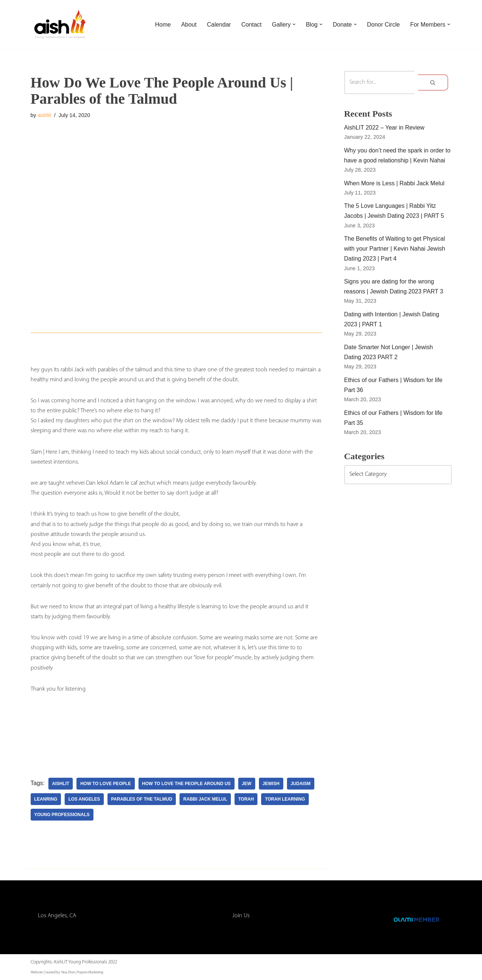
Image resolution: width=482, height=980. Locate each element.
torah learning (285, 799)
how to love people (105, 784)
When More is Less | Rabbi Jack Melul (394, 183)
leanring (46, 799)
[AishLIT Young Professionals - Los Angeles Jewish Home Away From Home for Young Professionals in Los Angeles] (60, 24)
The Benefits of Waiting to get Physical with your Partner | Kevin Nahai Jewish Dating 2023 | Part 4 (395, 249)
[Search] (380, 82)
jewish (271, 784)
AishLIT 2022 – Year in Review (384, 128)
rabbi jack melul (205, 799)
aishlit (45, 115)
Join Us (241, 916)
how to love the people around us (187, 784)
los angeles (84, 799)
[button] (294, 24)
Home (163, 25)
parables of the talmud (142, 799)
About (189, 25)
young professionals (62, 815)
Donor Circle (383, 25)
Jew (247, 784)
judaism (301, 784)
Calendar (219, 25)
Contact (251, 25)
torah (246, 799)
